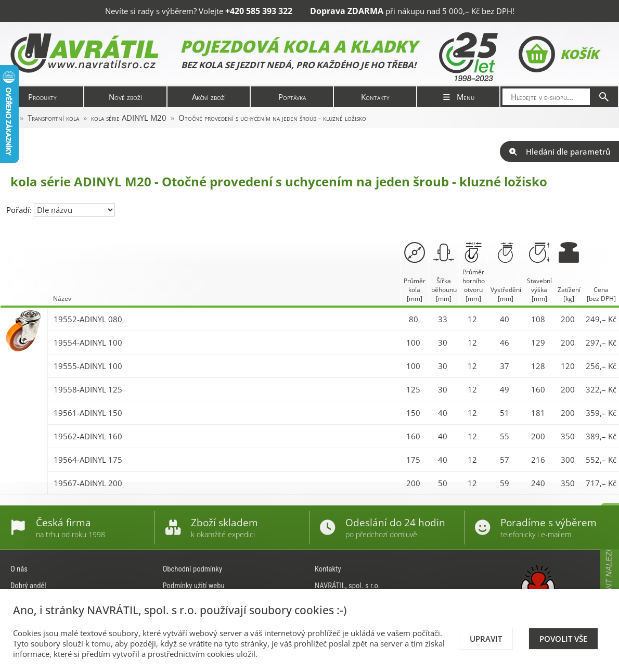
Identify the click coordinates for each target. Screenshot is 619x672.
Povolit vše (563, 639)
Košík (558, 54)
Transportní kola (53, 118)
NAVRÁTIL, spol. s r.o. (347, 586)
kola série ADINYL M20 (129, 118)
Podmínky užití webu (194, 586)
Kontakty (375, 97)
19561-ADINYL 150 (88, 413)
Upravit (486, 639)
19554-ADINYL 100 (88, 343)
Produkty (42, 97)
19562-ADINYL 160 (88, 436)
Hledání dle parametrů (559, 151)
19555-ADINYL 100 (88, 366)
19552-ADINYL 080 (88, 319)
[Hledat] (604, 97)
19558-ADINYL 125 (88, 389)
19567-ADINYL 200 (88, 483)
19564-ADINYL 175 (88, 460)
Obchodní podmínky (193, 569)
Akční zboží (209, 97)
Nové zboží (125, 97)
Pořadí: (20, 210)
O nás (19, 569)
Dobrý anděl (28, 586)
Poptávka (292, 97)
